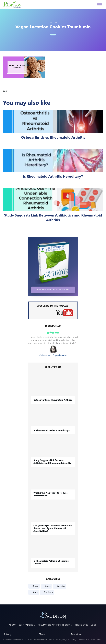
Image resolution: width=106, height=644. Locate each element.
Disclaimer (76, 634)
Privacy (8, 634)
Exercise (61, 586)
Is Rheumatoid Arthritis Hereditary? (53, 167)
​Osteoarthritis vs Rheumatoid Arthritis (53, 128)
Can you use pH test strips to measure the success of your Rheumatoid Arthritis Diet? (53, 528)
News (35, 592)
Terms (42, 634)
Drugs (48, 586)
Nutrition (48, 592)
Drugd (35, 586)
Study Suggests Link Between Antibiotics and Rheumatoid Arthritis (53, 208)
